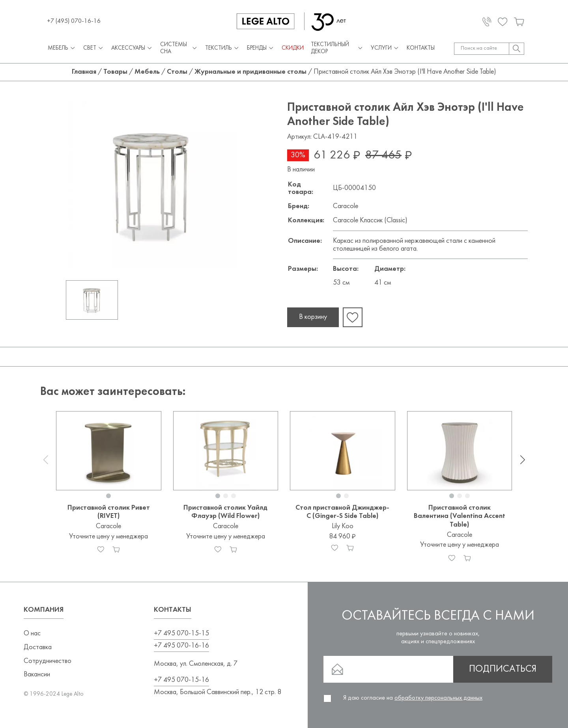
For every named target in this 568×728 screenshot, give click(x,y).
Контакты (421, 48)
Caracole (346, 206)
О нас (32, 634)
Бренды (261, 49)
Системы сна (179, 48)
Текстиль (222, 49)
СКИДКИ (293, 48)
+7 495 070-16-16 (181, 646)
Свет (94, 49)
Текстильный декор (337, 48)
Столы (177, 72)
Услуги (385, 49)
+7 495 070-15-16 (181, 680)
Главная (84, 72)
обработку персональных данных (438, 698)
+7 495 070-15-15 (181, 634)
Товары (115, 72)
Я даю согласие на (413, 698)
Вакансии (37, 675)
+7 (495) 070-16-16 (74, 21)
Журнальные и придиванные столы (250, 72)
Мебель (62, 49)
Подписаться (503, 669)
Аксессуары (132, 49)
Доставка (38, 647)
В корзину (313, 317)
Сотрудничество (48, 661)
